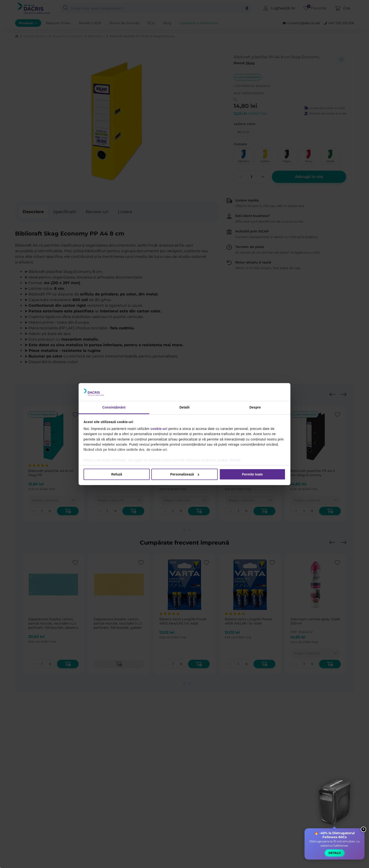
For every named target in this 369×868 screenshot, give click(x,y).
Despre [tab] (255, 407)
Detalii (235, 460)
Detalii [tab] (185, 407)
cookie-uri (159, 429)
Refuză (117, 474)
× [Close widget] (363, 833)
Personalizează (185, 474)
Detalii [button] (334, 857)
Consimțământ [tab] (114, 407)
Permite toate (252, 474)
